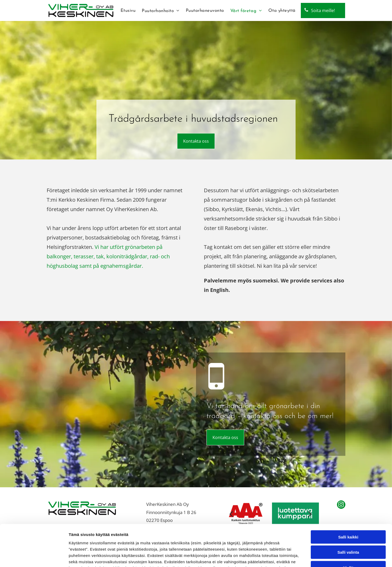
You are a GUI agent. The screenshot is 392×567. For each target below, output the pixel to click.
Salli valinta (348, 513)
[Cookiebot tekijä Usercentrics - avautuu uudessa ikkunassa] (34, 557)
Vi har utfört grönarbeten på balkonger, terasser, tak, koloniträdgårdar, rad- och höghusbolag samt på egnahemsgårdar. (108, 256)
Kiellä (348, 529)
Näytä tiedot (280, 557)
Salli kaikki (348, 498)
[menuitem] (128, 10)
